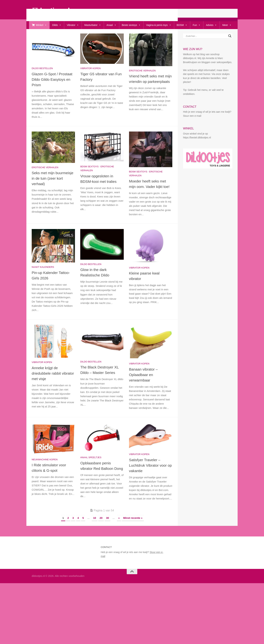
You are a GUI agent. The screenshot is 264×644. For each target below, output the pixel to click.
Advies (211, 25)
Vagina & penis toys (159, 25)
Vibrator (73, 25)
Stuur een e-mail (192, 127)
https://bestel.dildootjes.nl (197, 149)
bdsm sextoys (89, 178)
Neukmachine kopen (45, 471)
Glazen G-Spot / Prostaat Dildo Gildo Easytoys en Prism (52, 91)
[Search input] (206, 47)
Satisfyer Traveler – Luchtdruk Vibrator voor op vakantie (150, 477)
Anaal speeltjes (91, 469)
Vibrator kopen (90, 80)
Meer (227, 25)
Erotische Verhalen (142, 82)
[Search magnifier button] (230, 47)
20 (101, 529)
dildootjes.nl (50, 10)
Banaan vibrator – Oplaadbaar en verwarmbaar (143, 386)
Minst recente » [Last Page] (133, 529)
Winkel (41, 25)
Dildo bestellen (42, 80)
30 (107, 529)
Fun (197, 25)
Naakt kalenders (43, 278)
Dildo (57, 25)
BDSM (182, 25)
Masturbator (93, 25)
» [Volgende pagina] (119, 529)
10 (95, 529)
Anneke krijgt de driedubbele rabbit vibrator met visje (53, 385)
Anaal (111, 25)
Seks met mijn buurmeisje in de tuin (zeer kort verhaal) (53, 190)
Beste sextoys (131, 25)
